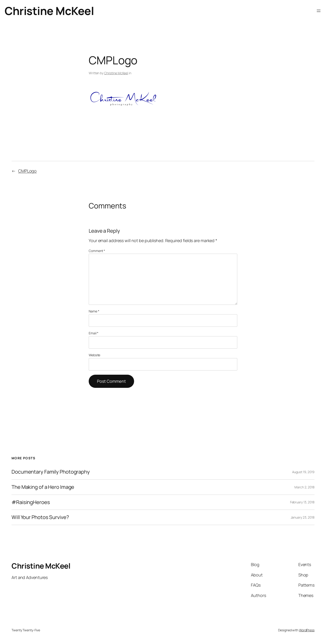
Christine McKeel (49, 11)
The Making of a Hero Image (43, 487)
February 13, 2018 (302, 502)
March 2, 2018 (304, 487)
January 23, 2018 (303, 517)
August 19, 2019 (303, 472)
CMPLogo (27, 171)
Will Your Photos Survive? (40, 517)
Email (94, 333)
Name (94, 311)
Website (94, 355)
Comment (97, 251)
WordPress (307, 630)
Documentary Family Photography (51, 472)
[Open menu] (319, 11)
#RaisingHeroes (31, 502)
